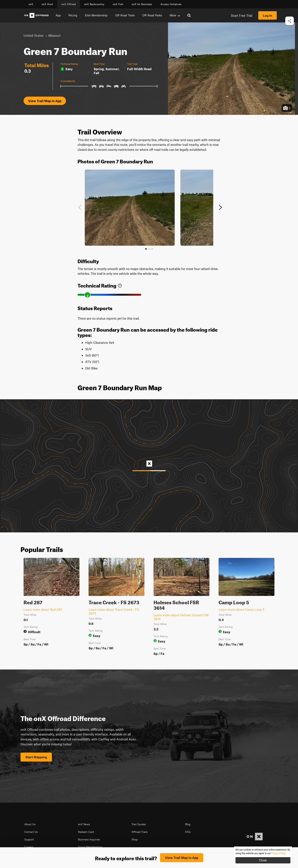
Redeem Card (86, 832)
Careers (29, 847)
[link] (120, 285)
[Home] (36, 15)
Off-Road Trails (125, 15)
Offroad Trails (140, 832)
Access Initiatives (171, 4)
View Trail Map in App (45, 101)
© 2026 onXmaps (118, 857)
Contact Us (31, 832)
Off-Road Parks (152, 15)
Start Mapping (36, 757)
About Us (30, 824)
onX (31, 4)
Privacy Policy (96, 857)
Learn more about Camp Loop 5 (241, 609)
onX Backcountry (94, 4)
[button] (290, 32)
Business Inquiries (89, 839)
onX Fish (118, 4)
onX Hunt (47, 4)
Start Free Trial (241, 15)
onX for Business (142, 4)
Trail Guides (139, 824)
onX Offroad (69, 4)
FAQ (188, 832)
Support (29, 839)
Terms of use (77, 857)
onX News (84, 824)
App (58, 15)
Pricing (73, 15)
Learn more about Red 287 (43, 609)
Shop (135, 839)
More (175, 15)
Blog (188, 824)
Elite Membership (96, 15)
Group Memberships (90, 847)
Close (263, 860)
